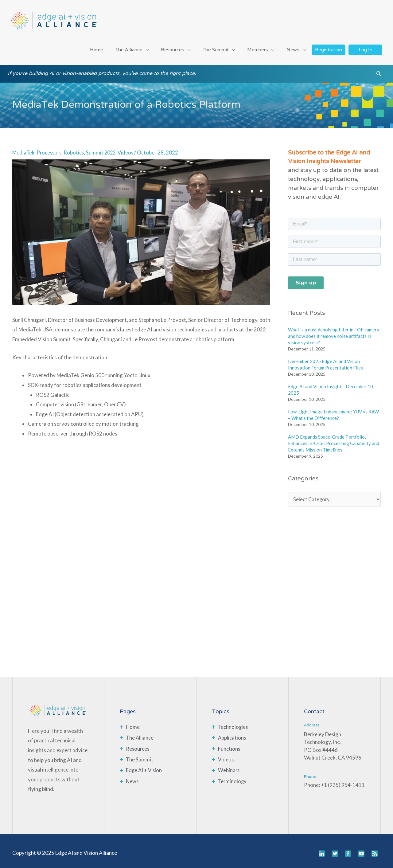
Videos (130, 149)
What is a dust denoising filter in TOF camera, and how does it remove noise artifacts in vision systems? (334, 332)
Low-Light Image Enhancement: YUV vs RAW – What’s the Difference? (333, 411)
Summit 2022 (104, 149)
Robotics (76, 149)
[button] (379, 72)
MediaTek (24, 149)
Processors (51, 149)
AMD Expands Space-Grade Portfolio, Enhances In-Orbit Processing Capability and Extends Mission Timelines (334, 440)
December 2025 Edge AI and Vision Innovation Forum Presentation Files (325, 361)
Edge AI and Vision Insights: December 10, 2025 (331, 386)
